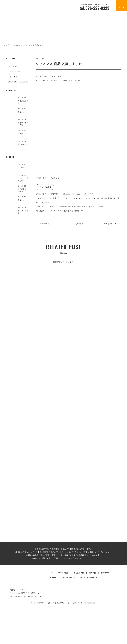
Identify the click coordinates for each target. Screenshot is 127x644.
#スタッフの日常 (45, 187)
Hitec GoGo (13, 66)
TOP (51, 616)
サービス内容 (63, 616)
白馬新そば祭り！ (108, 224)
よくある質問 (79, 616)
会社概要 (53, 621)
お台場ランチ (46, 224)
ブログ (79, 621)
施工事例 (92, 616)
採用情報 (91, 621)
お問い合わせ (67, 621)
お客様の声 (105, 616)
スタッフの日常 (15, 71)
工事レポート (14, 77)
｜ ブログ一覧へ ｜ (78, 224)
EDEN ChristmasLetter (18, 82)
